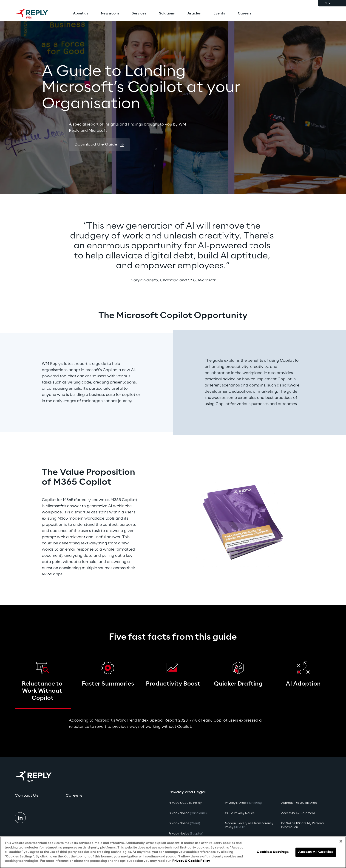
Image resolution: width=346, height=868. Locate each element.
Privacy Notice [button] (187, 813)
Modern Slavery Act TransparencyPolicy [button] (249, 825)
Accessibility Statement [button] (298, 813)
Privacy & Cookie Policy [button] (185, 803)
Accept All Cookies (316, 853)
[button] (99, 145)
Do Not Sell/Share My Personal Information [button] (303, 825)
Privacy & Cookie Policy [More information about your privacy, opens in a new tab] (191, 862)
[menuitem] (81, 14)
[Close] (341, 842)
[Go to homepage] (37, 14)
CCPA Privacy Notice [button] (240, 813)
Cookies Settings (273, 853)
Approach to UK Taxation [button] (299, 803)
